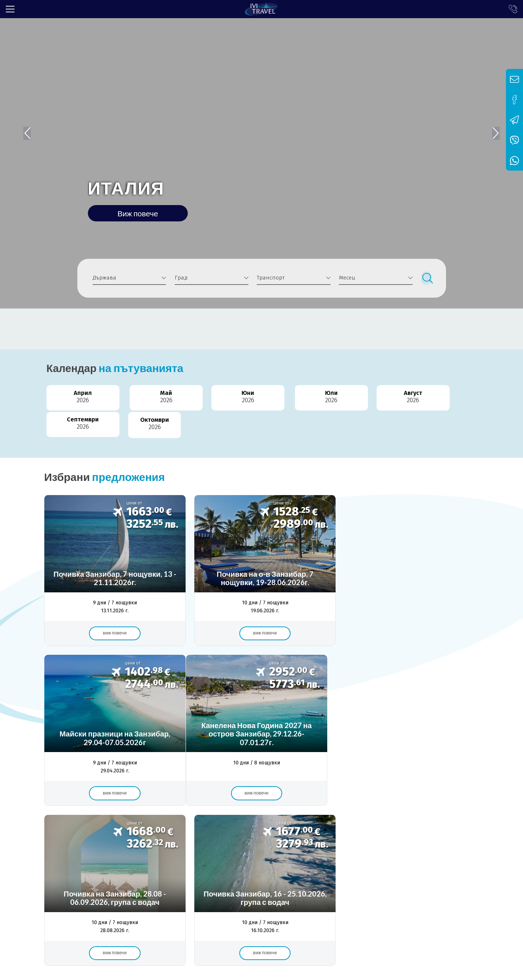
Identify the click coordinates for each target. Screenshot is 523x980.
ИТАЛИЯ (129, 186)
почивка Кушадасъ (416, 836)
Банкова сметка (122, 866)
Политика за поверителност (240, 866)
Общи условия (173, 866)
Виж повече (142, 213)
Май (134, 398)
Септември (388, 398)
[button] (493, 129)
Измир (373, 836)
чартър (252, 836)
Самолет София (210, 836)
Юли (261, 398)
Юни (198, 398)
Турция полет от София (83, 836)
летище (282, 836)
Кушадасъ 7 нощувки (151, 836)
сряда (460, 836)
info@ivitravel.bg (162, 928)
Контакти (299, 866)
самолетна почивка (328, 836)
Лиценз (81, 866)
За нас (53, 866)
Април (71, 398)
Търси (427, 278)
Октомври (452, 398)
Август (325, 398)
